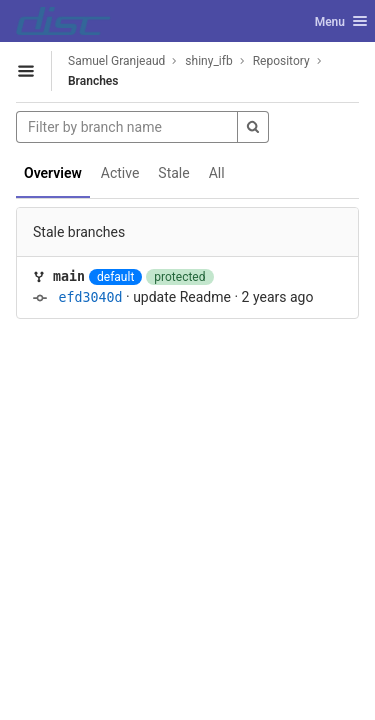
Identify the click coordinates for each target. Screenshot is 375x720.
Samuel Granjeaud (116, 61)
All (217, 173)
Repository (281, 61)
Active (120, 173)
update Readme (182, 297)
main (69, 276)
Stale (173, 173)
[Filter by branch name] (127, 127)
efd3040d (90, 297)
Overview (53, 173)
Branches (93, 81)
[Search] (253, 127)
